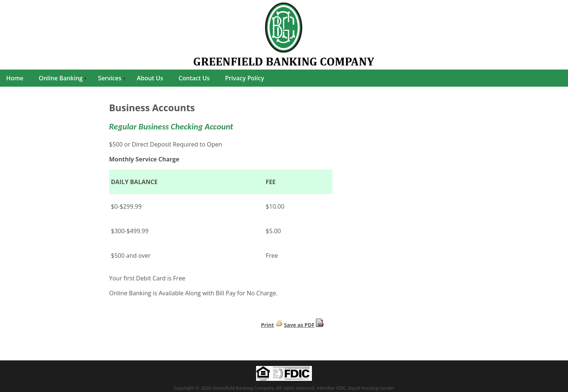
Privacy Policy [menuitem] (245, 78)
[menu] (284, 78)
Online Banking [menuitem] (63, 78)
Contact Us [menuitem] (194, 78)
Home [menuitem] (15, 78)
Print (267, 325)
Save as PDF (299, 325)
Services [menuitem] (112, 78)
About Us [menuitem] (150, 78)
